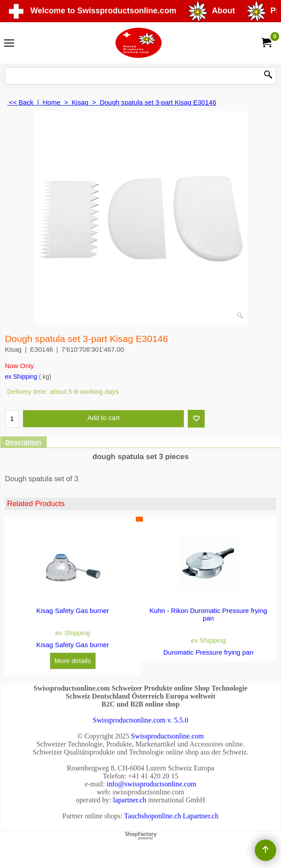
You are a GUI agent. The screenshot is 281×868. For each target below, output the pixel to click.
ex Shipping (21, 377)
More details (73, 661)
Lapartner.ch (201, 816)
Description (24, 442)
